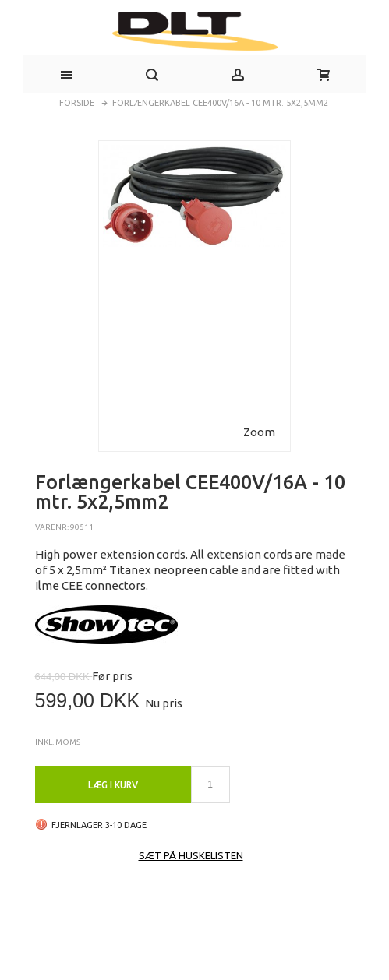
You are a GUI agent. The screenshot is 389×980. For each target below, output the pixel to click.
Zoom (259, 432)
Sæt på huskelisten (191, 855)
